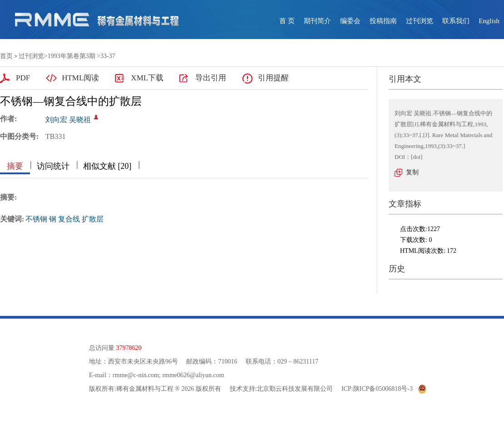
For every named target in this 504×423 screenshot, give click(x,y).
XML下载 (147, 78)
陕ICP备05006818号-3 (383, 389)
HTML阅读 (80, 78)
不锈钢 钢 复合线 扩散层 (64, 219)
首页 (6, 56)
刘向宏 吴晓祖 (68, 120)
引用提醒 (273, 78)
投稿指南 (383, 21)
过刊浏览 (420, 21)
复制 (412, 172)
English (489, 21)
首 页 (287, 21)
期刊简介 (317, 21)
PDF (23, 78)
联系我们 (456, 21)
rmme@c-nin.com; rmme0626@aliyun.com (168, 375)
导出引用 (211, 78)
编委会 (350, 21)
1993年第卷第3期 (72, 56)
